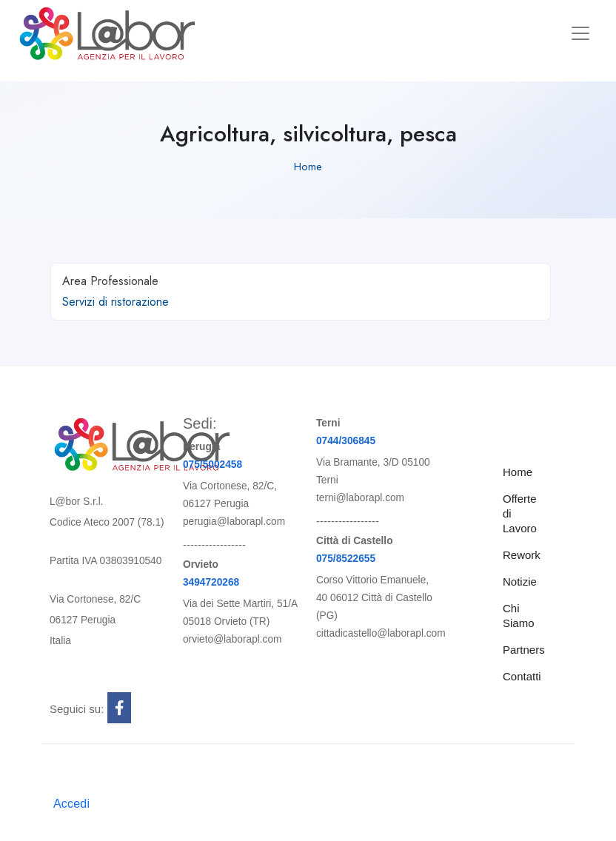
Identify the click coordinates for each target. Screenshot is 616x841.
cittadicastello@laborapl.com (381, 633)
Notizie (520, 582)
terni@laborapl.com (360, 498)
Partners (524, 650)
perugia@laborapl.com (234, 522)
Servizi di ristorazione (115, 302)
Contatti (522, 676)
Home (308, 167)
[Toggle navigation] (580, 33)
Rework (522, 555)
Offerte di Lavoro (520, 513)
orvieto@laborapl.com (232, 639)
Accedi (71, 804)
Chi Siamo (519, 616)
